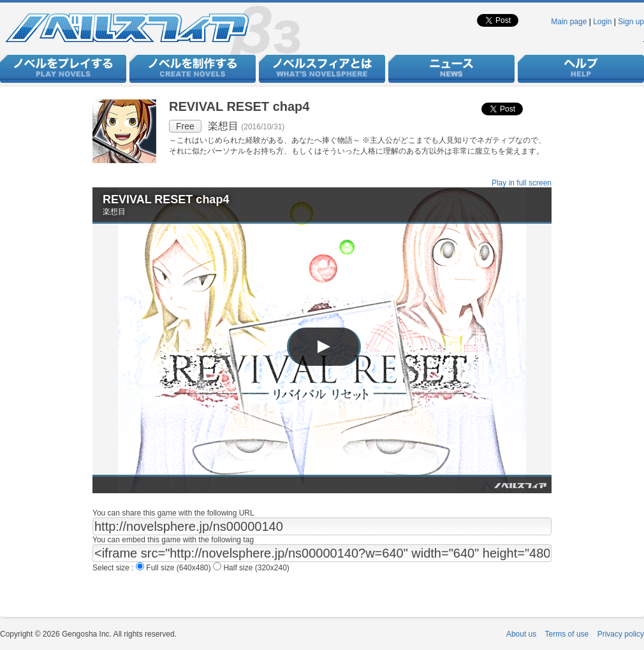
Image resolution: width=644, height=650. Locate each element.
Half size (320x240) (251, 568)
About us (521, 634)
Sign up (631, 22)
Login (602, 22)
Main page (569, 22)
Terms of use (567, 634)
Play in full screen (522, 183)
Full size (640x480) (174, 568)
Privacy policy (621, 634)
